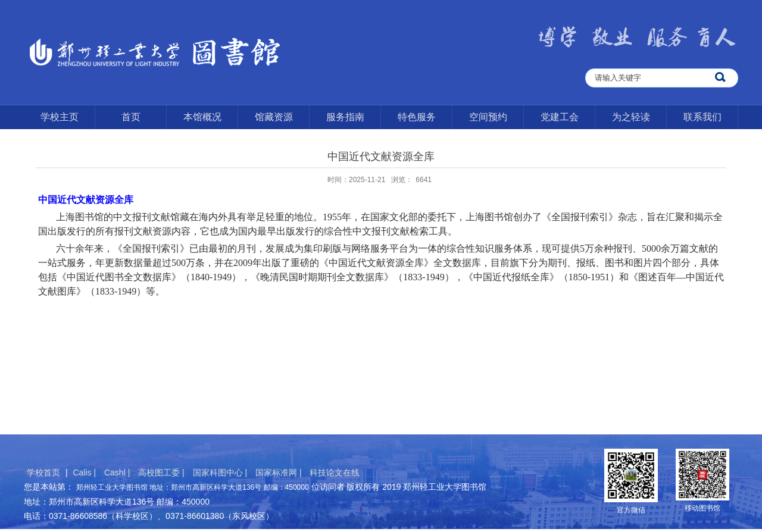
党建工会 (560, 117)
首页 (131, 117)
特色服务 (417, 117)
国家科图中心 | (221, 472)
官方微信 (631, 510)
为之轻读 (631, 117)
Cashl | (118, 472)
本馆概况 (202, 117)
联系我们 (702, 117)
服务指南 (345, 117)
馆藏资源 (274, 117)
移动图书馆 (702, 508)
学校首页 (43, 472)
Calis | (85, 472)
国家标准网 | (279, 472)
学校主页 (60, 117)
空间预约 (488, 117)
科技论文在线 (335, 472)
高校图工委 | (162, 472)
